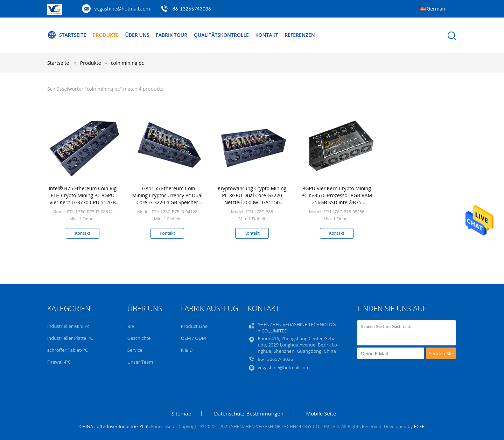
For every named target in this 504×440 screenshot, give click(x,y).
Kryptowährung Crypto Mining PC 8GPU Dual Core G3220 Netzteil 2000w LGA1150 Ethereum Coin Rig (252, 199)
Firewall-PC (59, 362)
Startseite (67, 35)
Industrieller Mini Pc (68, 326)
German (436, 9)
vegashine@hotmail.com (122, 9)
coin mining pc (128, 63)
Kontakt (267, 35)
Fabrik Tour (171, 35)
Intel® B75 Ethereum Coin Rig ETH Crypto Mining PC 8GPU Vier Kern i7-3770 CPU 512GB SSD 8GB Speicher (83, 199)
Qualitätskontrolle (221, 35)
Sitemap (181, 413)
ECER (419, 426)
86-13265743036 (192, 9)
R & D (187, 350)
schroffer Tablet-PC (68, 350)
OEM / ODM (194, 338)
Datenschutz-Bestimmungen (248, 413)
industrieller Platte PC (70, 338)
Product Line (194, 326)
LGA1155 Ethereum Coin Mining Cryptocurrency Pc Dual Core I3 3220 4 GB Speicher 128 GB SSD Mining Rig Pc (167, 199)
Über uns (137, 35)
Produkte (106, 35)
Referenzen (300, 35)
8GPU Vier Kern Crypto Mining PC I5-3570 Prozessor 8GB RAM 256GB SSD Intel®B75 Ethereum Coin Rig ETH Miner (337, 199)
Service (135, 350)
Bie (131, 326)
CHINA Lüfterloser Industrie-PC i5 (115, 426)
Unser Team (140, 362)
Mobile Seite (321, 413)
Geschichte (139, 338)
